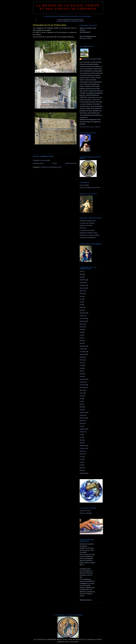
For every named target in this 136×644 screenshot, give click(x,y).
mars (81, 296)
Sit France (83, 228)
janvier (82, 291)
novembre (83, 285)
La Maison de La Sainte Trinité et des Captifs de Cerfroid (68, 7)
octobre (82, 283)
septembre (83, 280)
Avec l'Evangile (84, 185)
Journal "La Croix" (85, 511)
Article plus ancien (71, 163)
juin (81, 305)
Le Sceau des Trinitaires (87, 223)
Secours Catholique (86, 513)
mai (81, 302)
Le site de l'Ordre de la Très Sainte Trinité (70, 19)
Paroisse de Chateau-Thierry (89, 233)
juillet (81, 274)
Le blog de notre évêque (87, 230)
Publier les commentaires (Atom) (52, 167)
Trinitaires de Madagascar (88, 238)
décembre (83, 288)
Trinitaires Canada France (88, 221)
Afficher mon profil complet (90, 127)
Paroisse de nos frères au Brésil (89, 235)
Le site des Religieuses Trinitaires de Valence (70, 21)
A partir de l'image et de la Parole (90, 188)
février (82, 294)
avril (81, 271)
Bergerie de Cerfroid (86, 225)
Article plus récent (38, 163)
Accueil (55, 163)
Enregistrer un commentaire (41, 160)
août (81, 277)
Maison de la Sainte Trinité (92, 59)
